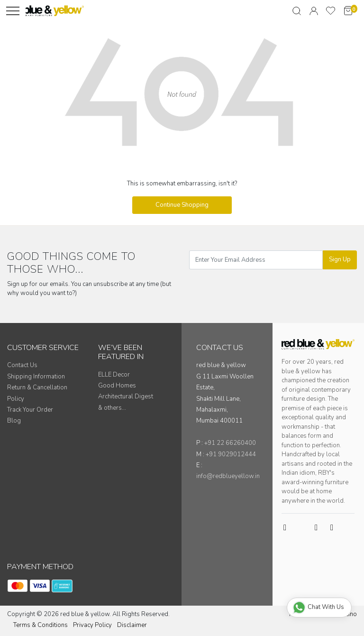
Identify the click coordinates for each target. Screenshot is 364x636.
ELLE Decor (114, 375)
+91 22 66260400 (230, 443)
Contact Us (22, 365)
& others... (112, 408)
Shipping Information (36, 377)
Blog (14, 421)
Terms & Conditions (41, 625)
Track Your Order (30, 410)
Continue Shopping (182, 205)
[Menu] (13, 11)
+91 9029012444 (231, 454)
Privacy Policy (92, 625)
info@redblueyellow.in (228, 476)
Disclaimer (132, 625)
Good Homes (117, 386)
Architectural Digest (126, 396)
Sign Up (340, 259)
